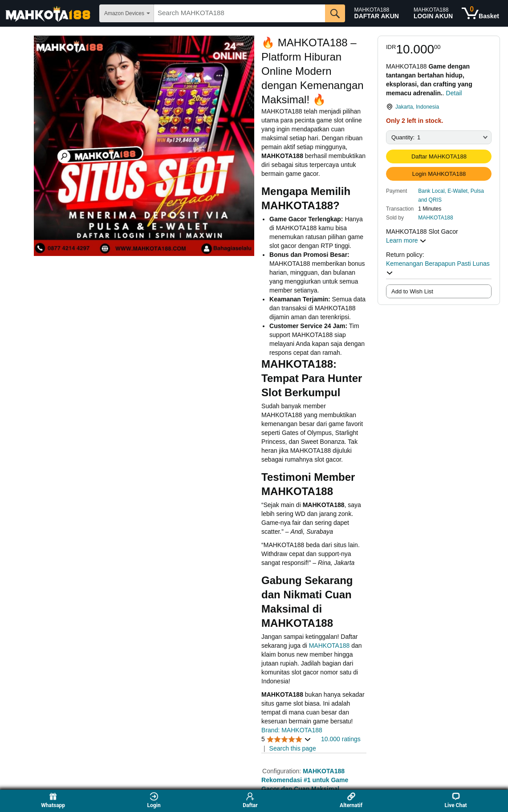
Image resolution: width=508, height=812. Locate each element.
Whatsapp (53, 800)
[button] (455, 195)
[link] (439, 107)
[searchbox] (240, 13)
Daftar (250, 800)
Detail (454, 93)
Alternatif (351, 800)
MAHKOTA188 (435, 218)
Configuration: (282, 771)
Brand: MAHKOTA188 (292, 730)
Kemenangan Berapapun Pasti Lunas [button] (438, 268)
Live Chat (455, 800)
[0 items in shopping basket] (480, 13)
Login (154, 800)
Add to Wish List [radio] (412, 291)
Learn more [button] (406, 240)
